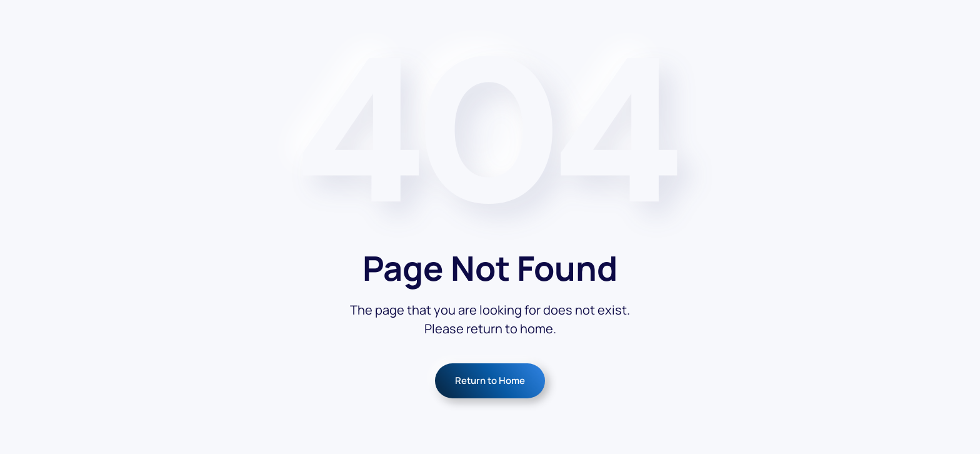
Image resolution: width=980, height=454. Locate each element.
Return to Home (490, 381)
